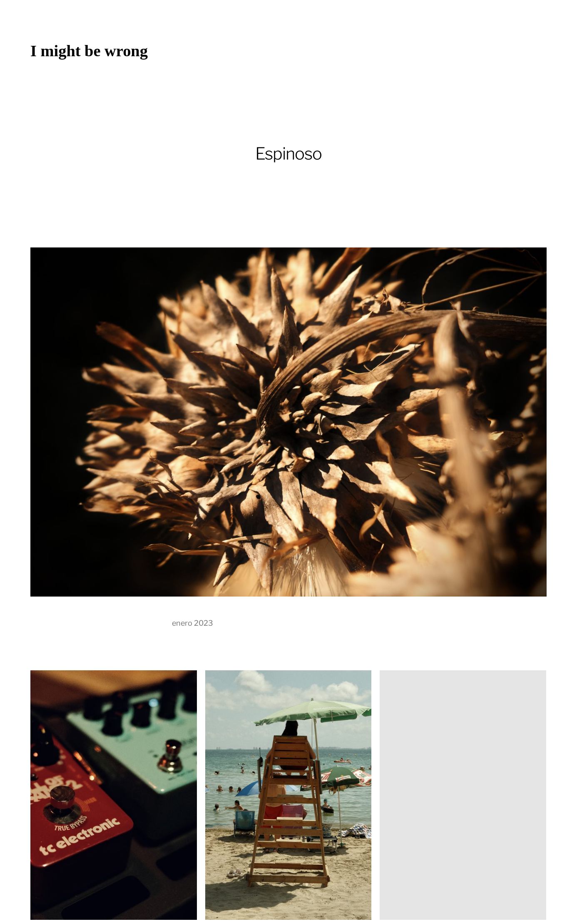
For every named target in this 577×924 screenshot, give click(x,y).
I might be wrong (89, 51)
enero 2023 (193, 623)
